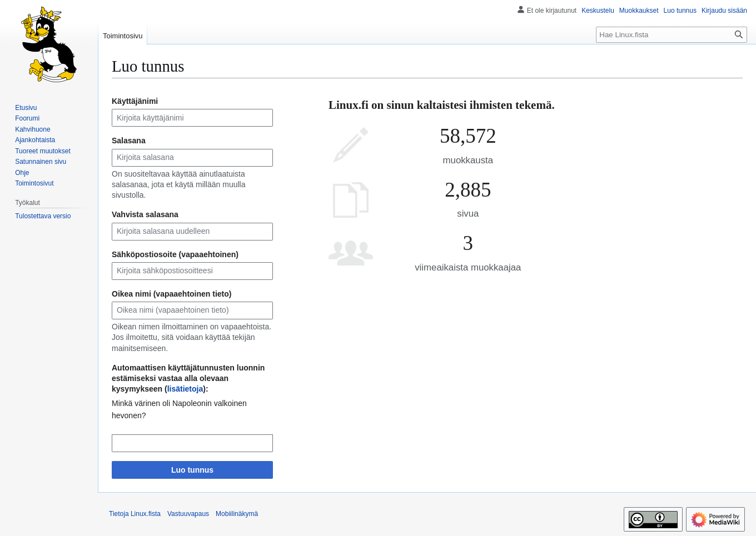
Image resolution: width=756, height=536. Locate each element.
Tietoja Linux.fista (135, 514)
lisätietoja (185, 389)
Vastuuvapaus (188, 514)
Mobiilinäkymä (237, 514)
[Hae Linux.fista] (672, 35)
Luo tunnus (192, 470)
